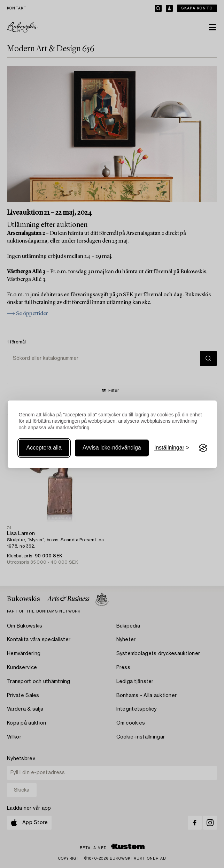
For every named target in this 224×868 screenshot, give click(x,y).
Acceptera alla (44, 448)
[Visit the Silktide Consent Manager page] (203, 448)
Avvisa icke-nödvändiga (112, 448)
